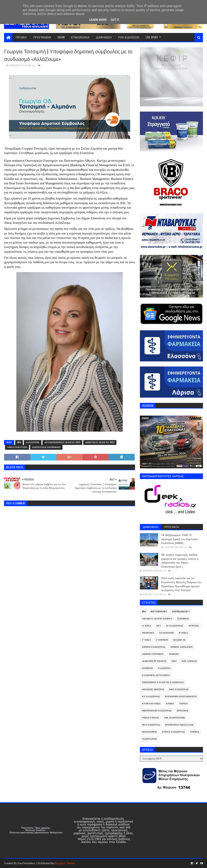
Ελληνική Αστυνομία (156, 675)
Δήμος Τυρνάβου (153, 654)
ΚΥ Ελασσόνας (151, 696)
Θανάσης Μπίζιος (153, 689)
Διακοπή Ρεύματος (154, 661)
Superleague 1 (181, 612)
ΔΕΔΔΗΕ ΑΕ (179, 640)
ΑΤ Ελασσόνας (174, 626)
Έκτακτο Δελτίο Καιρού (157, 619)
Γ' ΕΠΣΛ (146, 640)
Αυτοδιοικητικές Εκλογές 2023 (62, 442)
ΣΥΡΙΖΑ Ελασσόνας (173, 732)
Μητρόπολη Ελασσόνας (157, 711)
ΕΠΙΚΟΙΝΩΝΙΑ (80, 37)
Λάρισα (183, 704)
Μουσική (182, 711)
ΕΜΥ (174, 661)
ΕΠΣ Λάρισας (189, 661)
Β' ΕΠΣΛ (183, 633)
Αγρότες (194, 626)
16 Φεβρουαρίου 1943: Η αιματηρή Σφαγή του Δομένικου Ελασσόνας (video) (180, 539)
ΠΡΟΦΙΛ (21, 37)
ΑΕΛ (158, 626)
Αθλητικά (148, 633)
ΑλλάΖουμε (33, 442)
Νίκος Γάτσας (150, 718)
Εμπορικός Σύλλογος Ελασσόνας (163, 682)
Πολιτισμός (149, 732)
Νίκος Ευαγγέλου (17, 447)
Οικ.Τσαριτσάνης (174, 718)
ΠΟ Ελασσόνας (151, 725)
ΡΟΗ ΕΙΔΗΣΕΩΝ (129, 37)
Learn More (98, 20)
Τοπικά (194, 732)
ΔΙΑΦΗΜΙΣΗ (104, 37)
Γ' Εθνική (162, 640)
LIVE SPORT (152, 37)
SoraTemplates (26, 863)
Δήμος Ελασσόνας (154, 647)
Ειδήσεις (147, 668)
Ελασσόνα (164, 668)
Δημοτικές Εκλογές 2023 (100, 442)
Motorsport (159, 612)
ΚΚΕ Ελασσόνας (179, 689)
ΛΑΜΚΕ (170, 704)
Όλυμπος (183, 619)
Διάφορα (174, 654)
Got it (115, 20)
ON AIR (61, 37)
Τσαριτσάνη (149, 739)
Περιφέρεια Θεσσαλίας (179, 725)
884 (19, 442)
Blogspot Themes (65, 863)
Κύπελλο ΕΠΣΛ (151, 704)
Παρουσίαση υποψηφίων (46, 447)
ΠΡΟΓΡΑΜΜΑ (42, 37)
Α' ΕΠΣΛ (146, 626)
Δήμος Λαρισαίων (182, 647)
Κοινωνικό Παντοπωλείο (181, 696)
